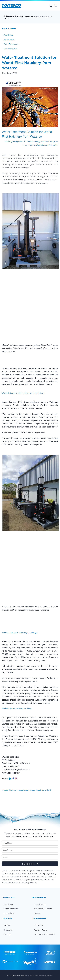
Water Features (10, 49)
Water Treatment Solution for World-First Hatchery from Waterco (28, 18)
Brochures (8, 930)
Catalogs (7, 935)
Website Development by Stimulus (41, 976)
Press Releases (40, 904)
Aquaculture (17, 16)
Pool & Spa (8, 35)
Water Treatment (11, 44)
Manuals (7, 925)
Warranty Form (40, 930)
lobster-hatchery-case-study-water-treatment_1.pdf (27, 790)
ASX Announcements (43, 909)
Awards (37, 913)
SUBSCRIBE (30, 864)
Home (6, 16)
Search (51, 6)
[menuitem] (15, 904)
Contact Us (38, 925)
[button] (56, 6)
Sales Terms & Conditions (44, 935)
